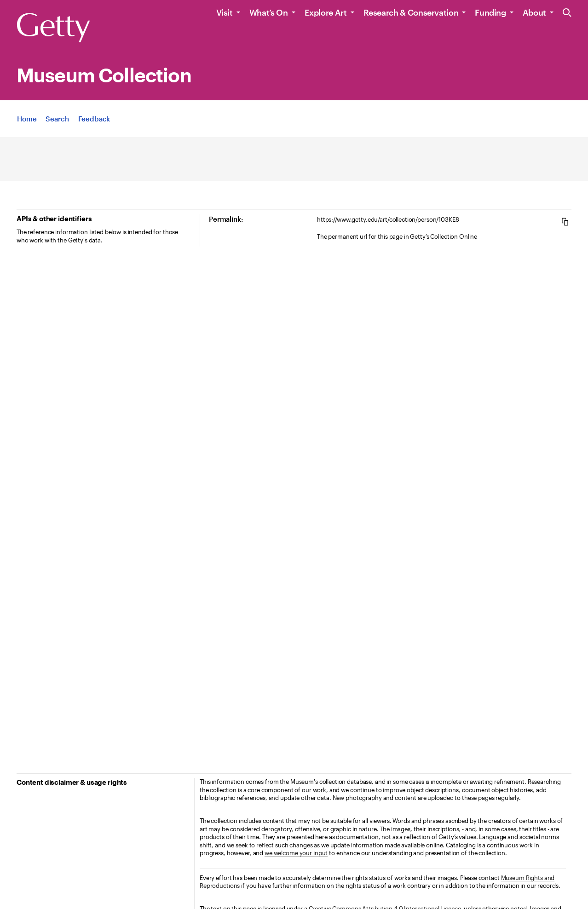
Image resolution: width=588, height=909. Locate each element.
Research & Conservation (411, 12)
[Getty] (53, 28)
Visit (225, 12)
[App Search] (57, 119)
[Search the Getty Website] (567, 13)
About (534, 12)
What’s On (269, 12)
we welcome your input (296, 853)
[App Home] (27, 119)
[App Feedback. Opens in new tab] (94, 119)
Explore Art (326, 12)
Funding (490, 12)
